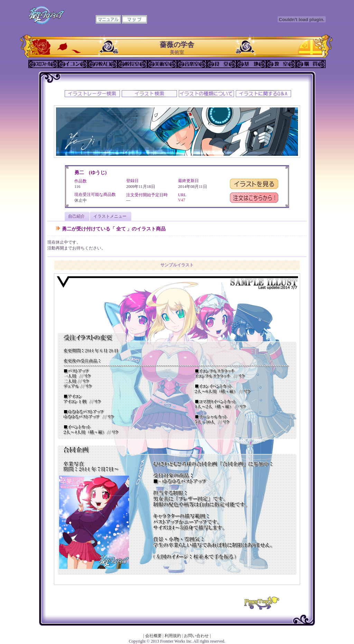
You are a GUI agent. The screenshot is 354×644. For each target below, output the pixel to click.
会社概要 (153, 636)
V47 (182, 200)
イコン (73, 64)
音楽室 (192, 64)
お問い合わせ (196, 636)
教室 (281, 64)
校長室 (132, 64)
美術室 (162, 64)
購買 (311, 64)
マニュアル (108, 19)
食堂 (222, 64)
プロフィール (43, 64)
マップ (134, 19)
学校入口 (103, 64)
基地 (251, 64)
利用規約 (173, 636)
